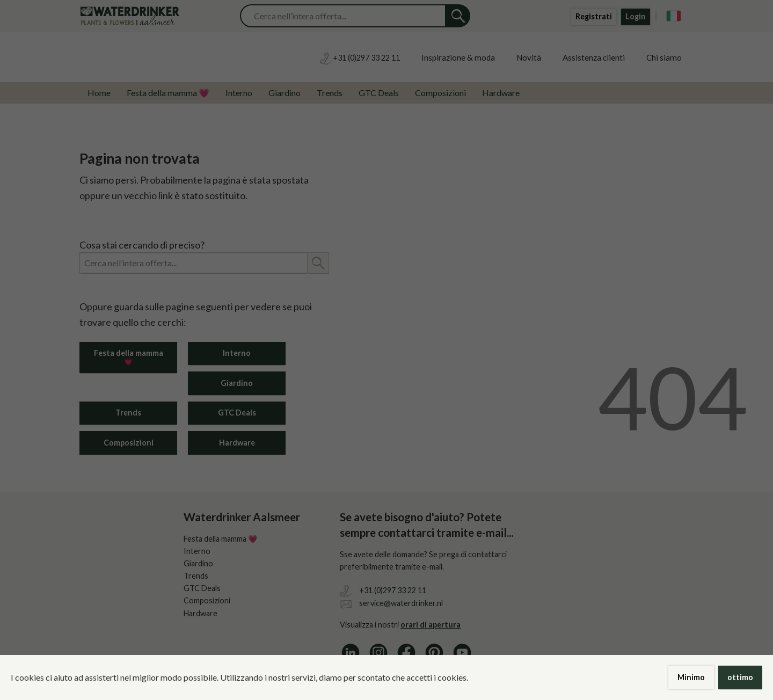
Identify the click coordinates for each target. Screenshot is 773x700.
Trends (330, 93)
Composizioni (440, 93)
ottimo (740, 677)
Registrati (594, 16)
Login (636, 16)
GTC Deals (379, 93)
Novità (529, 57)
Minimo (691, 677)
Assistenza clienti (594, 57)
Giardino (285, 93)
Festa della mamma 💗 (168, 93)
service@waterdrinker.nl (401, 603)
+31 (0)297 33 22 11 (393, 590)
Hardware (501, 93)
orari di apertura (431, 625)
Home (99, 93)
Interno (239, 93)
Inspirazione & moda (458, 57)
